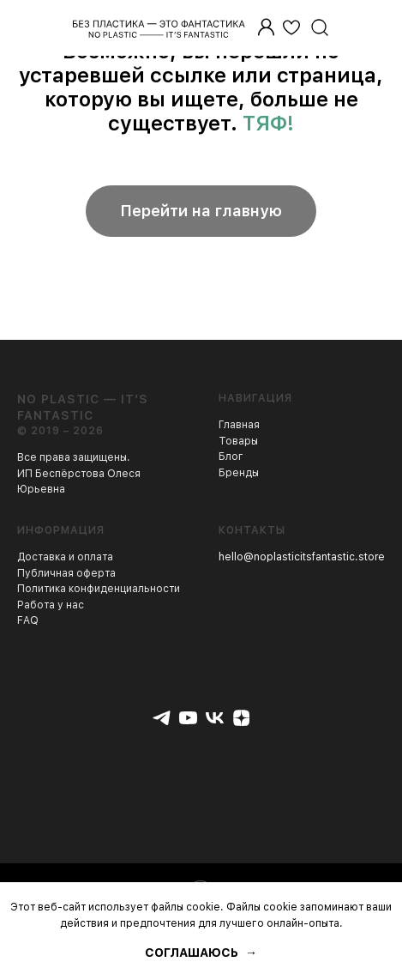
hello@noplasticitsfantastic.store (302, 557)
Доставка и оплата (65, 557)
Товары (238, 441)
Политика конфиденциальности (99, 589)
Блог (231, 457)
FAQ (28, 620)
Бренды (239, 473)
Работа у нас (51, 605)
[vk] (215, 718)
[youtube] (188, 718)
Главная (239, 425)
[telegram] (162, 718)
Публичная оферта (66, 573)
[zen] (241, 718)
